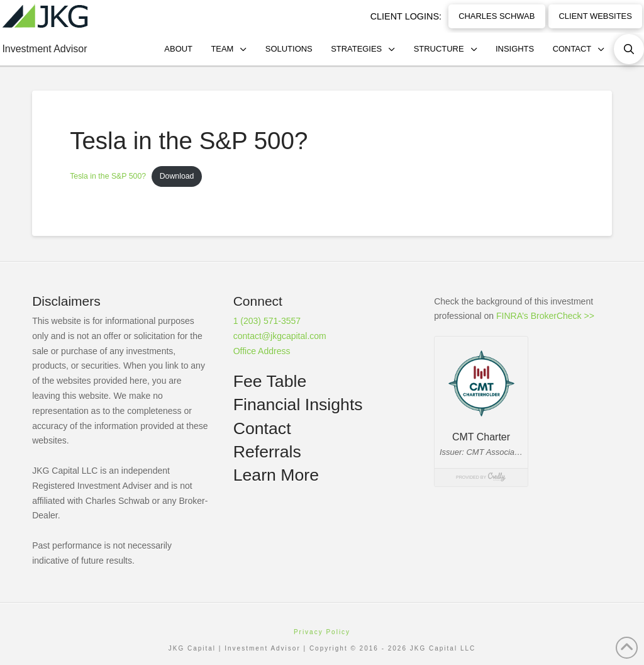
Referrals (267, 452)
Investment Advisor (44, 49)
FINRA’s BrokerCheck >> (545, 316)
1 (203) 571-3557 (267, 321)
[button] (629, 49)
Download (177, 176)
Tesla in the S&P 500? (108, 176)
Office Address (262, 351)
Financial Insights (298, 405)
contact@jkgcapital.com (280, 336)
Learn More (276, 475)
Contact (262, 428)
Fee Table (270, 381)
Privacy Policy (322, 632)
